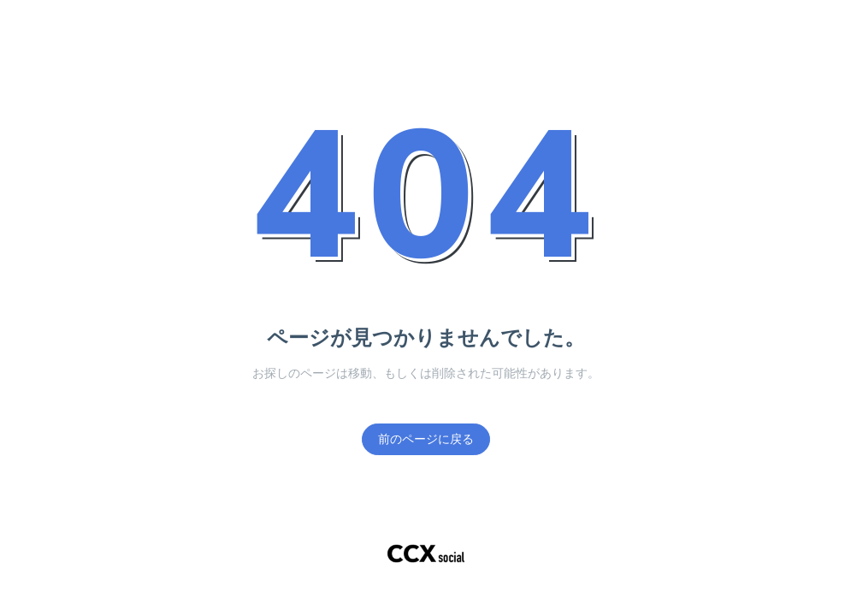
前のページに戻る (426, 439)
